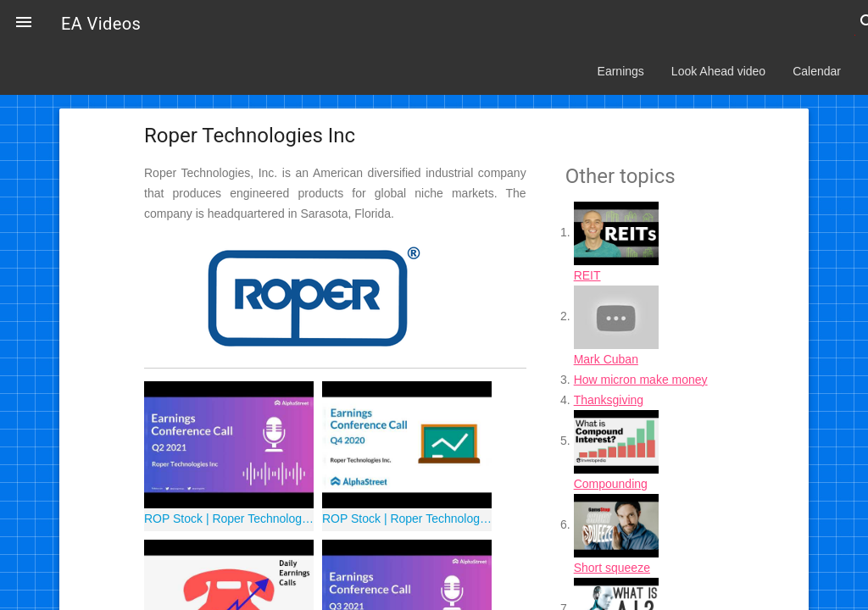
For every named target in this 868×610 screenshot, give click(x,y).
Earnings (621, 71)
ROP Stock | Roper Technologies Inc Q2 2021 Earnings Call (229, 518)
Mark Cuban (606, 359)
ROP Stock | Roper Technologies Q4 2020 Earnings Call (407, 518)
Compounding (611, 484)
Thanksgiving (609, 400)
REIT (587, 275)
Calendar (817, 71)
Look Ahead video (718, 71)
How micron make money (641, 380)
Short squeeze (612, 568)
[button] (24, 24)
